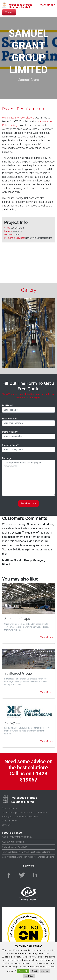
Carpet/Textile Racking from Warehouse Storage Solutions (28, 852)
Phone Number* (28, 430)
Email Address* (28, 417)
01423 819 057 (47, 5)
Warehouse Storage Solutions (18, 118)
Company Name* (28, 443)
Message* (28, 472)
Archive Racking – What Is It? (15, 842)
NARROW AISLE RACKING (13, 837)
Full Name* (28, 404)
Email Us (6, 820)
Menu (9, 12)
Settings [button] (45, 971)
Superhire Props (17, 614)
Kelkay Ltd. (13, 718)
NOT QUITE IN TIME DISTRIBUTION (17, 833)
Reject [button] (34, 971)
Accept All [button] (23, 971)
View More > (46, 633)
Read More (29, 976)
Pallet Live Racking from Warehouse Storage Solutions (26, 847)
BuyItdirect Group (18, 669)
